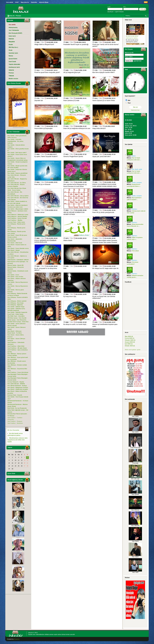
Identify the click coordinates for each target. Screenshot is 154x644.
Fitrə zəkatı (135, 251)
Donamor (17, 639)
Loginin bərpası (119, 12)
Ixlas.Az (30, 633)
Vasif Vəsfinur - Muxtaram (15, 423)
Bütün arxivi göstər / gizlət (133, 350)
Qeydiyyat (110, 12)
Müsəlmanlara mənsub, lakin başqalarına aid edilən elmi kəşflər (18, 440)
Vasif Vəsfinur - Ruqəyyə (15, 421)
